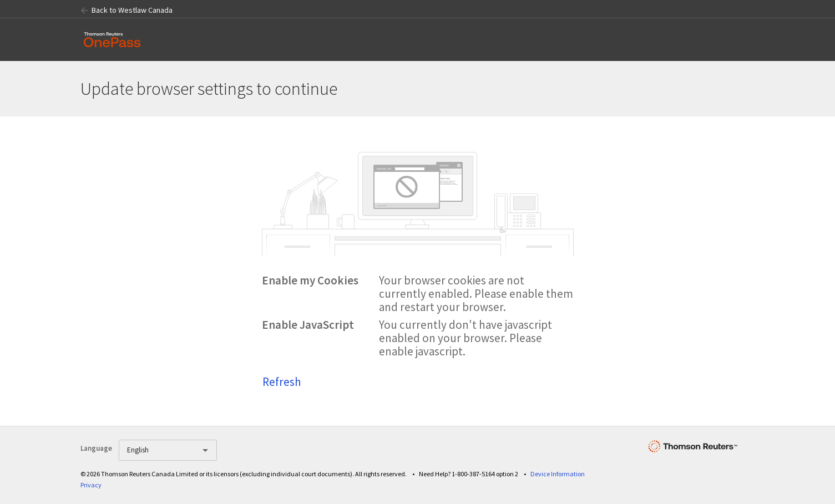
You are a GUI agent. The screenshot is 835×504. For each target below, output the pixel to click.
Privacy (91, 485)
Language (96, 448)
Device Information (558, 474)
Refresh (282, 382)
